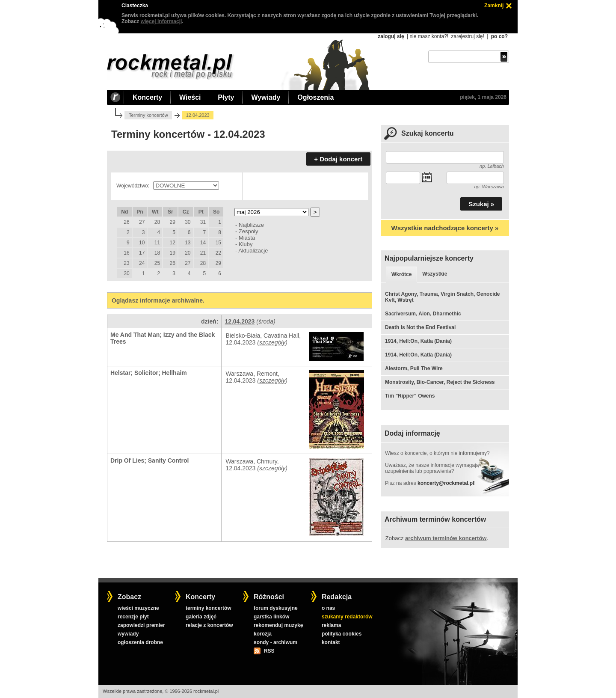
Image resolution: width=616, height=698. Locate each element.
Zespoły (248, 231)
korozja (263, 634)
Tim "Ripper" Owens (410, 396)
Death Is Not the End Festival (420, 327)
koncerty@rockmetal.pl (446, 483)
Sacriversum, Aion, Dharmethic (423, 314)
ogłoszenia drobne (140, 642)
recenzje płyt (133, 617)
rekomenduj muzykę (278, 625)
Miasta (247, 238)
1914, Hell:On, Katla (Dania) (418, 341)
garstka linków (271, 617)
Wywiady (266, 97)
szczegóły (272, 342)
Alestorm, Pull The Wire (414, 368)
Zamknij (494, 6)
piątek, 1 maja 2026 (483, 97)
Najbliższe (251, 225)
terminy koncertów (209, 608)
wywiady (128, 634)
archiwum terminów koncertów (446, 538)
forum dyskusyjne (276, 608)
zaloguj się (391, 36)
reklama (331, 625)
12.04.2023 (240, 321)
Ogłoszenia (315, 97)
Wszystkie (435, 274)
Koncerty (147, 97)
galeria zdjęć (201, 617)
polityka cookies (342, 634)
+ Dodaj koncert (338, 159)
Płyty (226, 97)
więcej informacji (161, 21)
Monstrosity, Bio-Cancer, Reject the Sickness (440, 382)
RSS (269, 651)
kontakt (331, 642)
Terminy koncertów (148, 115)
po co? (499, 36)
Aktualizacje (253, 251)
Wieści (190, 97)
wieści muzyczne (138, 608)
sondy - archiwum (275, 642)
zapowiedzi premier (141, 625)
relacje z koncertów (209, 625)
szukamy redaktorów (347, 617)
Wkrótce (401, 274)
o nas (328, 608)
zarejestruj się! (467, 36)
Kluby (246, 244)
